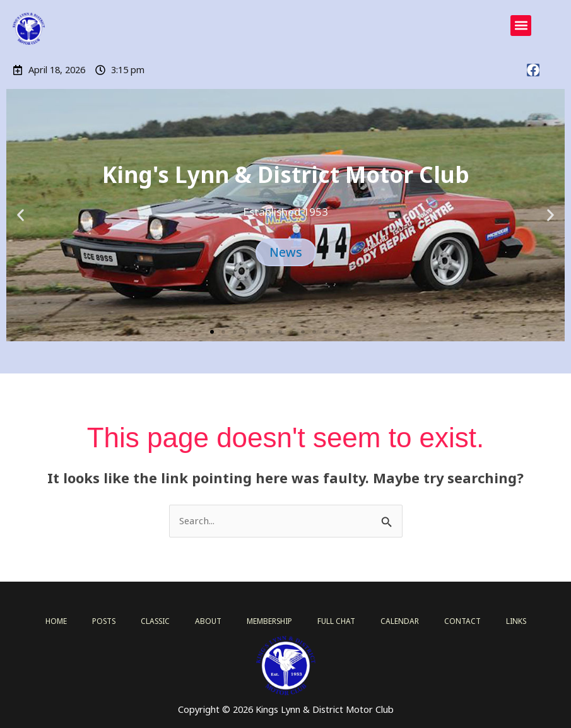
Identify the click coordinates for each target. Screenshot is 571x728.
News (285, 252)
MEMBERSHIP (272, 620)
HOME (63, 620)
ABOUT (213, 620)
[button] (521, 26)
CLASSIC (162, 620)
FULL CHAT (338, 620)
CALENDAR (399, 620)
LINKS (509, 620)
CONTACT (458, 620)
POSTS (111, 620)
